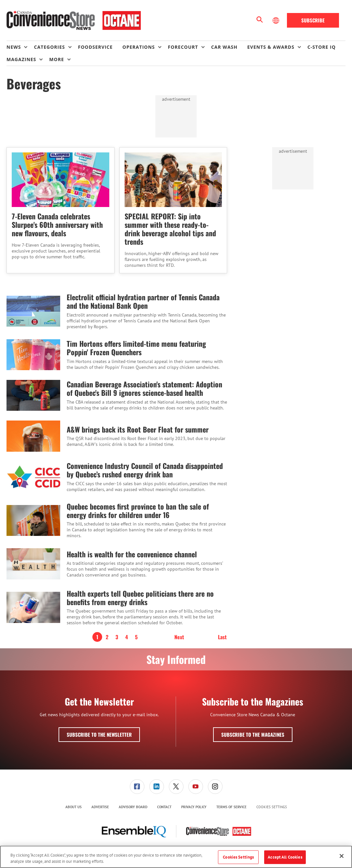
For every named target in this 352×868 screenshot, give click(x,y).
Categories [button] (49, 47)
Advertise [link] (100, 807)
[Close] (342, 856)
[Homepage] (74, 20)
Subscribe (313, 20)
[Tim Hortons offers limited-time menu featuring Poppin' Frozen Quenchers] (33, 355)
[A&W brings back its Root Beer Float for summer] (33, 436)
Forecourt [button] (183, 47)
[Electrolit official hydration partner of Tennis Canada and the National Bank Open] (33, 311)
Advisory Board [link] (133, 807)
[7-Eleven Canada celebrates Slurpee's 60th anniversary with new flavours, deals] (61, 180)
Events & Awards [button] (271, 47)
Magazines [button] (21, 59)
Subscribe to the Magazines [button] (253, 734)
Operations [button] (139, 47)
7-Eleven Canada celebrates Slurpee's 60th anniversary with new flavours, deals (57, 225)
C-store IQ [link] (322, 47)
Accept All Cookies (285, 857)
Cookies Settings (272, 807)
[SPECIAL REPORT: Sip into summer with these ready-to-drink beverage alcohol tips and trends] (173, 180)
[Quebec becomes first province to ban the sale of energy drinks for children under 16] (33, 520)
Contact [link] (164, 807)
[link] (137, 787)
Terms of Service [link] (231, 807)
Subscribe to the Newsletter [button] (99, 734)
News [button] (14, 47)
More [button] (56, 59)
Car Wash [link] (224, 47)
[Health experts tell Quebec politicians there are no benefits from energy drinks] (33, 608)
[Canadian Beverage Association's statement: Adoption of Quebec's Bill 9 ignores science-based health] (33, 395)
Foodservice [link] (95, 47)
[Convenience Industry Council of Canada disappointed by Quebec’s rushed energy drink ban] (33, 477)
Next (179, 637)
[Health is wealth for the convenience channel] (33, 564)
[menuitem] (20, 47)
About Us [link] (74, 807)
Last (222, 637)
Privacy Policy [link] (194, 807)
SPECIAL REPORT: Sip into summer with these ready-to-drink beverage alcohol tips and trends (170, 229)
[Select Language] (277, 20)
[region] (176, 857)
